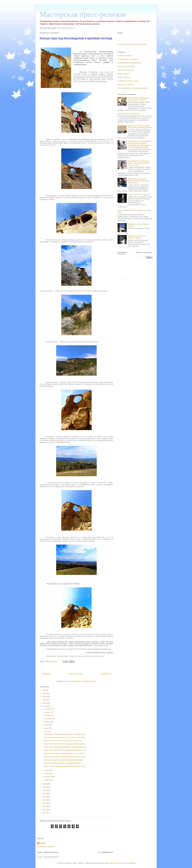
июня (46, 728)
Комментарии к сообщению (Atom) (83, 681)
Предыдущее (106, 674)
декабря (48, 709)
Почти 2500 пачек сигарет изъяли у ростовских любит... (65, 744)
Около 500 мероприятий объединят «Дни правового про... (66, 747)
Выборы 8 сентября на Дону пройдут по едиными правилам (140, 127)
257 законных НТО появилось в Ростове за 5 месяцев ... (65, 737)
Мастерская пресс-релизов (83, 14)
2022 (44, 703)
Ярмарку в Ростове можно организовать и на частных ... (65, 753)
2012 (44, 810)
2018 (44, 790)
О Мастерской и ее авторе (128, 59)
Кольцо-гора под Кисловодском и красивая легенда (63, 760)
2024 (44, 697)
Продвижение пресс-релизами (129, 63)
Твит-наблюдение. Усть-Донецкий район (133, 88)
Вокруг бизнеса (123, 74)
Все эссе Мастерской (126, 70)
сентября (48, 719)
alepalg (43, 843)
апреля (47, 770)
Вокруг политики (124, 77)
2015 (44, 800)
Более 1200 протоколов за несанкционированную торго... (66, 750)
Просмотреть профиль (46, 847)
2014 (44, 803)
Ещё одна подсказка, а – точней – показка (137, 237)
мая (46, 731)
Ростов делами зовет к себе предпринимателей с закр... (65, 757)
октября (47, 715)
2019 (44, 787)
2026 (44, 690)
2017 (44, 793)
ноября (47, 712)
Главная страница (76, 674)
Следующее (46, 674)
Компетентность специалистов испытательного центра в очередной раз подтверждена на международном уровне (140, 144)
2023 (44, 700)
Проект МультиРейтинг (126, 66)
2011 (44, 813)
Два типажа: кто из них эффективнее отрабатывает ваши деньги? (139, 181)
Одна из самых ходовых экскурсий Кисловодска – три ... (65, 766)
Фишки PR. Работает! (126, 84)
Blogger (133, 863)
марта (47, 773)
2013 (44, 806)
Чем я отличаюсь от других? (139, 195)
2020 (44, 784)
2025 (44, 693)
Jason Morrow (114, 863)
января (47, 780)
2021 (44, 706)
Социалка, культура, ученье (128, 81)
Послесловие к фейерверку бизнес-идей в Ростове (139, 99)
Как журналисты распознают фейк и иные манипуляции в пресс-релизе (139, 163)
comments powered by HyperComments (132, 44)
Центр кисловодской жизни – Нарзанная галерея (62, 763)
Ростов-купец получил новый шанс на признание (62, 741)
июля (46, 725)
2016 (44, 797)
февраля (48, 777)
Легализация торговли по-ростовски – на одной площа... (65, 734)
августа (47, 722)
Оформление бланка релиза (128, 114)
